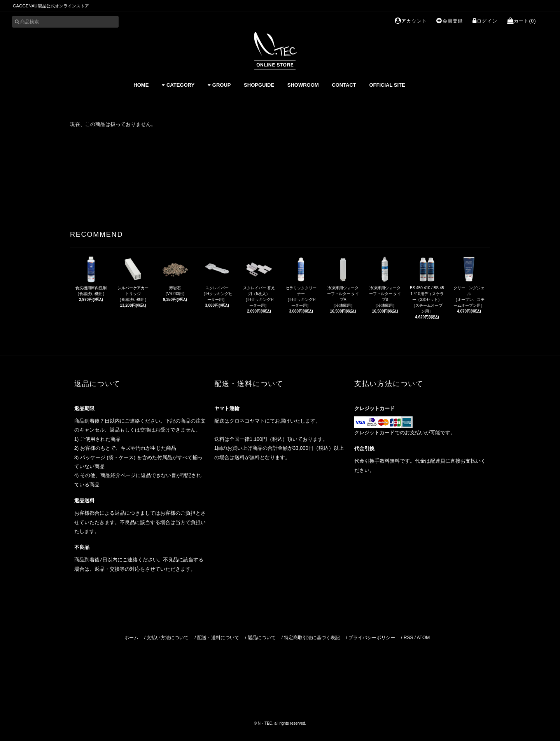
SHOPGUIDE (259, 85)
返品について (262, 638)
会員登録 (450, 21)
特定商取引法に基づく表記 (312, 638)
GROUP (219, 85)
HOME (141, 85)
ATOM (423, 638)
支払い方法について (168, 638)
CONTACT (344, 85)
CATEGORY (178, 85)
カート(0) (522, 21)
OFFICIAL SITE (387, 85)
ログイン (485, 21)
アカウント (411, 21)
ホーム (131, 638)
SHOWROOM (303, 85)
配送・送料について (218, 638)
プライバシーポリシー (372, 638)
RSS (409, 638)
